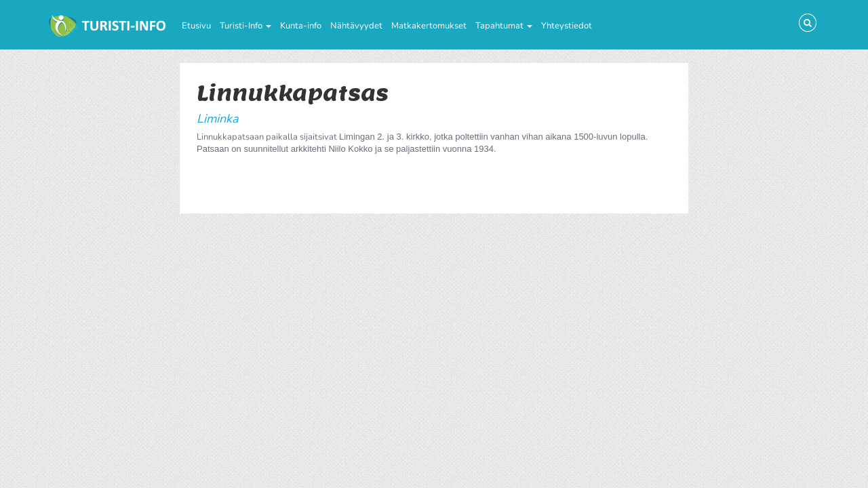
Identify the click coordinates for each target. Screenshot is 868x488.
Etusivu (196, 26)
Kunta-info (301, 26)
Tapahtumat (504, 26)
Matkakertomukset (429, 26)
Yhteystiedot (567, 26)
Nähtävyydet (356, 26)
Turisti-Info (245, 26)
